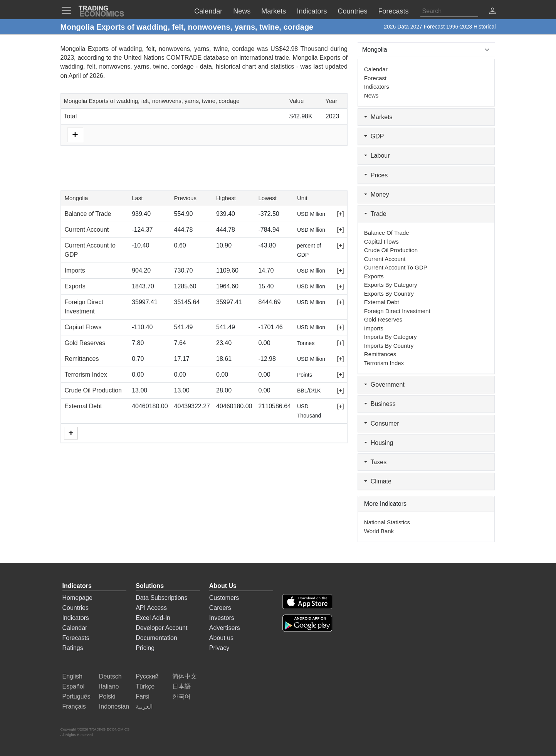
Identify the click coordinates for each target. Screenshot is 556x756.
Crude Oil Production (93, 390)
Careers (220, 608)
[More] (71, 433)
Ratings (73, 648)
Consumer (382, 423)
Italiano (109, 686)
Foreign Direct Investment (397, 311)
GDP (374, 136)
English (72, 676)
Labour (377, 156)
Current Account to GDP (396, 267)
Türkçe (145, 686)
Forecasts (76, 638)
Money (377, 194)
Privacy (219, 648)
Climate (378, 481)
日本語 (181, 686)
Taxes (375, 462)
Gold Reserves (85, 343)
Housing (379, 443)
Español (74, 686)
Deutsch (110, 676)
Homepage (77, 598)
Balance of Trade (88, 214)
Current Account (87, 230)
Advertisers (225, 628)
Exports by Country (389, 294)
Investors (222, 618)
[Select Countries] (426, 50)
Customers (224, 598)
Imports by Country (389, 346)
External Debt (83, 406)
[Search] (449, 11)
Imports (75, 270)
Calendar (376, 69)
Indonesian (114, 706)
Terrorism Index (86, 375)
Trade (375, 214)
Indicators (377, 87)
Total (71, 116)
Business (380, 404)
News (371, 95)
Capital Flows (83, 327)
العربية (144, 706)
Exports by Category (391, 285)
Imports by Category (391, 337)
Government (384, 385)
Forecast (375, 78)
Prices (376, 175)
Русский (147, 676)
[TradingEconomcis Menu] (69, 10)
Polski (107, 696)
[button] (492, 12)
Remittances (82, 359)
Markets (378, 117)
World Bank (379, 531)
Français (74, 706)
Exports (75, 286)
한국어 (181, 696)
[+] (341, 214)
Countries (76, 608)
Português (76, 696)
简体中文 (185, 676)
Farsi (143, 696)
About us (221, 638)
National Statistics (387, 522)
